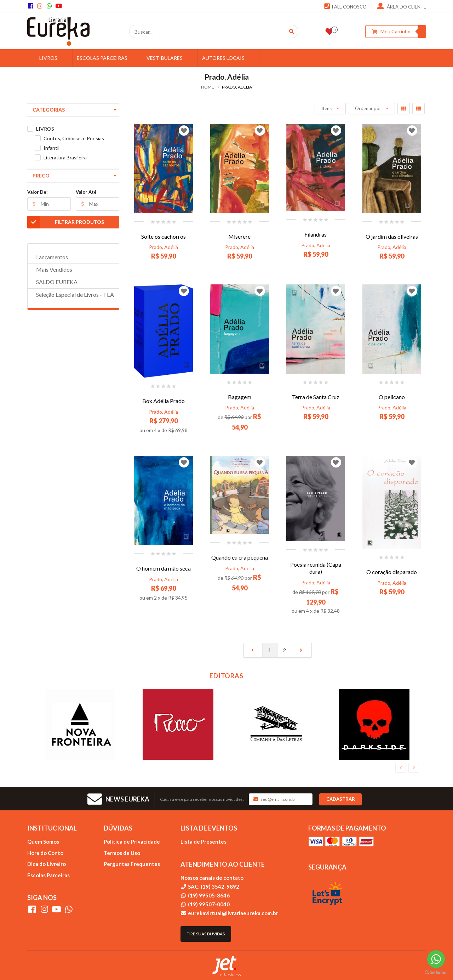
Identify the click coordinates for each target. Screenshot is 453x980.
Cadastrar (341, 799)
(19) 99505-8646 (209, 895)
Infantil (51, 148)
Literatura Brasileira (65, 157)
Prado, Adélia (164, 247)
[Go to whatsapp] (436, 959)
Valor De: (37, 192)
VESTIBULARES (170, 58)
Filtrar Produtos (66, 222)
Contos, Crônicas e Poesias (74, 138)
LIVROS (54, 58)
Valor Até (86, 192)
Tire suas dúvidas (206, 934)
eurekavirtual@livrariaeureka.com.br (233, 913)
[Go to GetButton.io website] (436, 973)
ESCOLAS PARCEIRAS (108, 58)
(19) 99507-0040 (209, 904)
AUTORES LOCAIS (229, 58)
